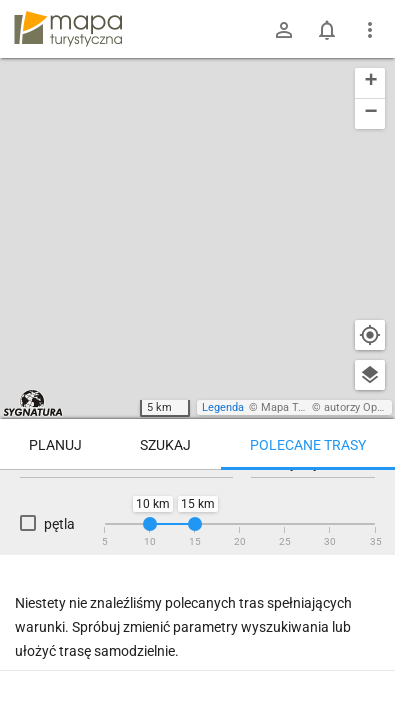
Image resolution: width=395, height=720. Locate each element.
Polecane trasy (308, 445)
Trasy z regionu (72, 499)
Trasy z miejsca (188, 499)
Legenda (223, 407)
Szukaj (165, 445)
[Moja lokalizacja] (370, 335)
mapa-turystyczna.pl (68, 29)
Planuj (55, 445)
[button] (370, 83)
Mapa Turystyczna (306, 407)
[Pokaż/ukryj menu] (370, 30)
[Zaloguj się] (284, 30)
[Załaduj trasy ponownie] (359, 501)
